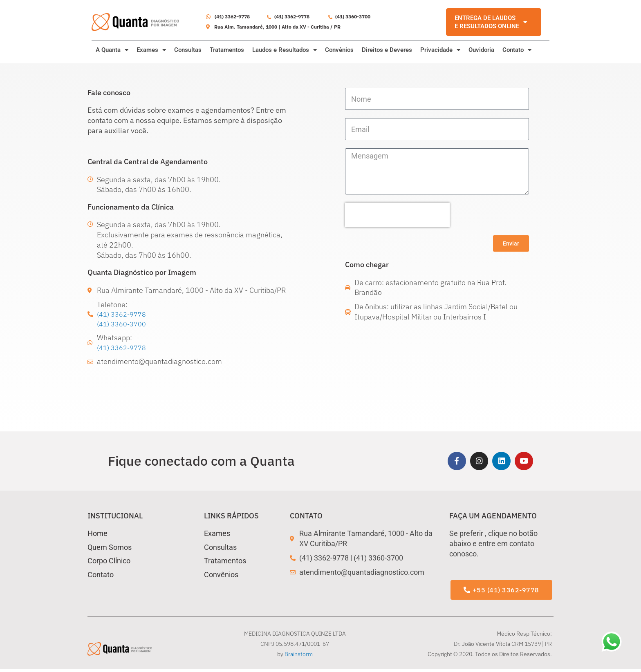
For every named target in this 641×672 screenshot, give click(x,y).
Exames (151, 50)
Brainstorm (299, 657)
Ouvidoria (481, 50)
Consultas (188, 50)
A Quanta (112, 50)
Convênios (339, 50)
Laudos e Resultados (285, 50)
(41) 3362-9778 (124, 314)
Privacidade (440, 50)
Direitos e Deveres (387, 50)
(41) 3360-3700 (124, 325)
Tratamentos (227, 50)
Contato (517, 50)
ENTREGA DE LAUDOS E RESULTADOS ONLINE (491, 22)
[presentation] (397, 215)
